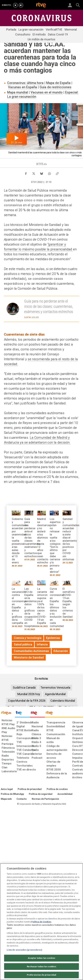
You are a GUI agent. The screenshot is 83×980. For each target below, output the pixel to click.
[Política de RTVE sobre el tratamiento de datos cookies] (57, 789)
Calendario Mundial (63, 701)
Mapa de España (58, 83)
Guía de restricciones (55, 87)
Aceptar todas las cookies (41, 958)
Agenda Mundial (55, 694)
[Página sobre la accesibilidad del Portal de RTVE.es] (65, 794)
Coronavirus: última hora (25, 83)
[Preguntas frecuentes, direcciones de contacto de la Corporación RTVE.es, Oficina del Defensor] (22, 799)
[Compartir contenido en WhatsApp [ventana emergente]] (49, 173)
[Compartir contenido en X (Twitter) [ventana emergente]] (34, 173)
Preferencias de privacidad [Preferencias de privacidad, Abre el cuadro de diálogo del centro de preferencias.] (41, 975)
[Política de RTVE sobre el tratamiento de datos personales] (30, 789)
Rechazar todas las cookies (41, 967)
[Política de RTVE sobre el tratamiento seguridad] (41, 794)
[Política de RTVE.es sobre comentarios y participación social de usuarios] (45, 799)
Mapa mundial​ (18, 92)
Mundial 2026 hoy (29, 694)
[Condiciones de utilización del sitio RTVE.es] (7, 789)
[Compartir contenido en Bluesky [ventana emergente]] (42, 173)
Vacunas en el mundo (47, 92)
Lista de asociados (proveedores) (24, 950)
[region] (41, 922)
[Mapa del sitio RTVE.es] (6, 799)
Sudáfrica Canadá (24, 688)
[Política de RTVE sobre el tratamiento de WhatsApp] (12, 794)
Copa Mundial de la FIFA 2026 (27, 701)
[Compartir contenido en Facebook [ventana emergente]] (26, 173)
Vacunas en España (23, 87)
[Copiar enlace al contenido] (57, 173)
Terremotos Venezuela (55, 688)
